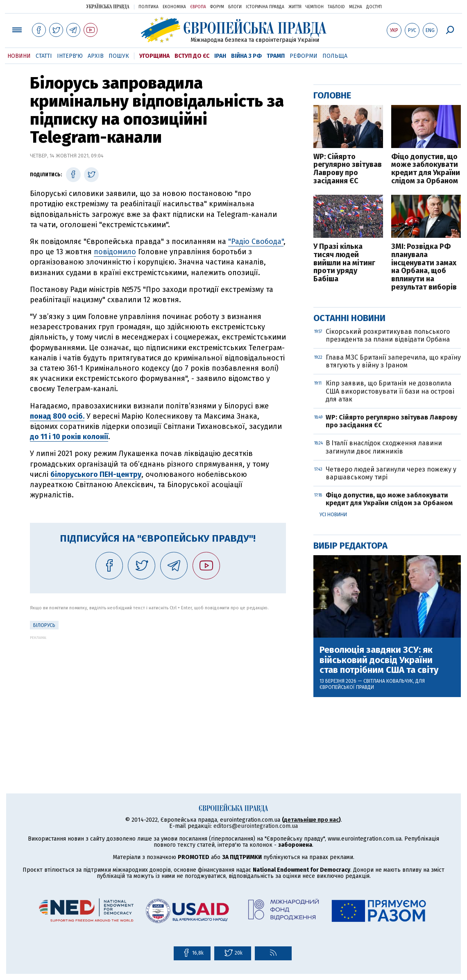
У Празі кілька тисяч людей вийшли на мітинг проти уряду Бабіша (344, 263)
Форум (217, 7)
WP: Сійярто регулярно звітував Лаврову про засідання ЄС (348, 169)
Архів (96, 56)
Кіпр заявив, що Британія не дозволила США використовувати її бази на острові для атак (390, 391)
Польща (335, 56)
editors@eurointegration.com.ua (256, 826)
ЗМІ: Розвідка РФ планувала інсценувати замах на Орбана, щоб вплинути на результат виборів (424, 267)
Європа (198, 7)
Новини (19, 56)
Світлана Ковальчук (388, 681)
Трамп (276, 56)
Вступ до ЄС (192, 56)
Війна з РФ (246, 56)
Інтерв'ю (70, 56)
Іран (220, 56)
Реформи (304, 56)
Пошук (119, 56)
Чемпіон (315, 7)
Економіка (174, 7)
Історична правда (265, 7)
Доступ (374, 7)
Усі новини (333, 515)
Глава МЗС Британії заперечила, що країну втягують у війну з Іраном (393, 361)
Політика (148, 7)
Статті (44, 56)
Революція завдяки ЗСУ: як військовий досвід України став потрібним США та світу (379, 660)
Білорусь (44, 625)
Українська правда (108, 6)
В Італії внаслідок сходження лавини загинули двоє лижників (384, 447)
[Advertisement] (158, 697)
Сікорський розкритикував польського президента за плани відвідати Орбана (388, 335)
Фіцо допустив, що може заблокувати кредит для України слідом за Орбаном (426, 169)
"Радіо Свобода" (256, 242)
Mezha (356, 7)
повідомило (115, 252)
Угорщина (154, 56)
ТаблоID (336, 7)
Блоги (235, 7)
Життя (295, 7)
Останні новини (349, 318)
